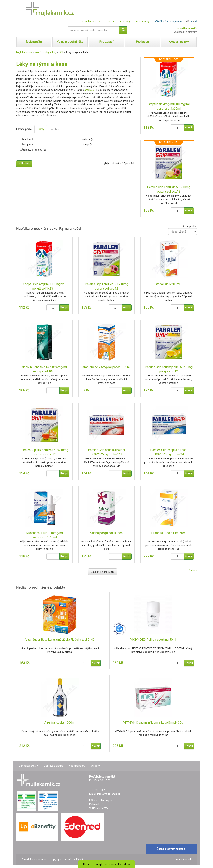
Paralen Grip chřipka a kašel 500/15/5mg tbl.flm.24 (169, 452)
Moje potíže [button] (34, 42)
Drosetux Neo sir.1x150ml (169, 533)
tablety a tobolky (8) (35, 150)
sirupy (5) (28, 144)
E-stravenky (143, 21)
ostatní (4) (88, 139)
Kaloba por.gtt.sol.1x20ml (106, 533)
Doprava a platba (53, 766)
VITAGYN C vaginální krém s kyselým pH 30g (153, 723)
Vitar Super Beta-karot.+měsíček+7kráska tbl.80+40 (60, 640)
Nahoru (193, 570)
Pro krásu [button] (142, 42)
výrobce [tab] (55, 129)
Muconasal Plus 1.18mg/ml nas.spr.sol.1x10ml (44, 535)
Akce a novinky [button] (179, 42)
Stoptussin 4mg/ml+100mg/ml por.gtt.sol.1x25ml (169, 106)
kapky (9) (28, 139)
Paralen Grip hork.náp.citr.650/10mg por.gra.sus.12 (169, 369)
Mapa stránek (184, 859)
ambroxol (90, 90)
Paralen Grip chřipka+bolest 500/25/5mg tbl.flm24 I (106, 452)
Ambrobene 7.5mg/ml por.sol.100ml (106, 367)
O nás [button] (110, 21)
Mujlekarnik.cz (24, 52)
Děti (61, 52)
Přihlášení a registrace (169, 21)
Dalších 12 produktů (103, 572)
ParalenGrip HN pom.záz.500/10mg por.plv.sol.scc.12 (44, 452)
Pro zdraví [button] (106, 42)
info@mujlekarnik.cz (109, 794)
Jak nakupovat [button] (90, 21)
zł (196, 21)
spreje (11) (88, 144)
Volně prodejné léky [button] (70, 42)
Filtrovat (24, 163)
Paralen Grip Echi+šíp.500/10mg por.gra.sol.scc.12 (169, 189)
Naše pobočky (77, 766)
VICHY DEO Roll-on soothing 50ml (153, 640)
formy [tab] (41, 129)
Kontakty (125, 21)
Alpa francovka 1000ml (60, 723)
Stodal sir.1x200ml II (169, 284)
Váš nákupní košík (187, 28)
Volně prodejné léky (46, 52)
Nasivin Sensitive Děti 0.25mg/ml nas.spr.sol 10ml (44, 369)
